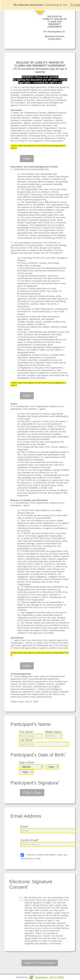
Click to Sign (32, 793)
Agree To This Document (40, 963)
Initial (27, 159)
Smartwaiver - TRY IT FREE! (50, 977)
